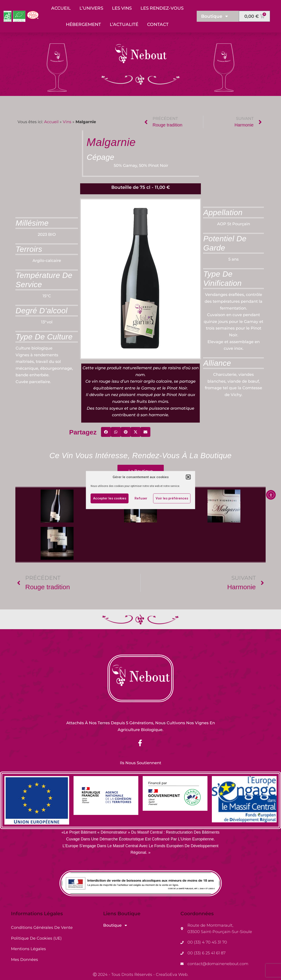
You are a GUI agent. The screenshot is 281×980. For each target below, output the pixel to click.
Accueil (61, 8)
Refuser (141, 498)
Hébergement (83, 24)
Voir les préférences (172, 498)
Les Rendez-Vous (162, 8)
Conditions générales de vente (42, 928)
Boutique (215, 16)
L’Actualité (124, 24)
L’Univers (91, 8)
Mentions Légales (28, 949)
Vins (67, 122)
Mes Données (24, 960)
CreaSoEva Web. (172, 975)
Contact (158, 24)
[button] (188, 477)
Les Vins (122, 8)
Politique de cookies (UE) (36, 938)
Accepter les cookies (110, 498)
